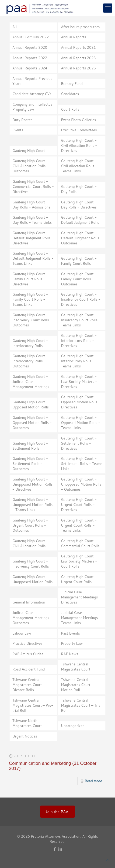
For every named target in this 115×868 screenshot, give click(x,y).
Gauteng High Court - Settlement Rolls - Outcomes (30, 464)
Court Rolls (70, 109)
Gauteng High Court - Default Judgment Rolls (80, 220)
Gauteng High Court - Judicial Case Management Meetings (31, 382)
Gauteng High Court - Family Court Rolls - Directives (30, 279)
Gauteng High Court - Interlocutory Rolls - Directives (79, 341)
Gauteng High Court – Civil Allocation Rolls (30, 543)
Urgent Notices (25, 736)
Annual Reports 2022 (30, 58)
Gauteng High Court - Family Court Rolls (79, 261)
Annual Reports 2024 (30, 68)
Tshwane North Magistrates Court (27, 723)
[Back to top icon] (108, 860)
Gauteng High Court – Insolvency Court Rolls (31, 564)
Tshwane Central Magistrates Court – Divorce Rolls (29, 685)
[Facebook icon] (55, 849)
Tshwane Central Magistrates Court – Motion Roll (77, 685)
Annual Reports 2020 (30, 47)
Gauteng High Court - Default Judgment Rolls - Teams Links (33, 258)
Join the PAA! (58, 812)
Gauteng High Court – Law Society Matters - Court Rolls (79, 561)
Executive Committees (79, 130)
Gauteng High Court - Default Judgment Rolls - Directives (33, 238)
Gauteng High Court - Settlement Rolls (30, 446)
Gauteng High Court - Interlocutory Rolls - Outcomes (30, 361)
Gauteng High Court (29, 151)
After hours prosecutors (80, 27)
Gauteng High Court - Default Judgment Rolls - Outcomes (81, 238)
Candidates (70, 94)
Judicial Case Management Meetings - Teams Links (81, 618)
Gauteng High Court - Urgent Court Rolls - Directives (79, 505)
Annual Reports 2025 (78, 68)
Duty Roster (22, 120)
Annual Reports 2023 (78, 58)
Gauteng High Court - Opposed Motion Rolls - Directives (81, 402)
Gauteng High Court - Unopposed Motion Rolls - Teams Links (32, 505)
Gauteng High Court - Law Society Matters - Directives (79, 382)
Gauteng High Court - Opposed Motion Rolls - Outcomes (32, 423)
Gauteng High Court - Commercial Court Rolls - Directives (33, 187)
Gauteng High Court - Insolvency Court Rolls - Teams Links (81, 320)
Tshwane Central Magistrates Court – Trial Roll (81, 705)
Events (18, 130)
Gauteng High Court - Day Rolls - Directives (79, 205)
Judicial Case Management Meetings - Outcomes (32, 618)
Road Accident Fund (29, 669)
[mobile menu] (108, 8)
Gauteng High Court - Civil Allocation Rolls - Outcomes (31, 166)
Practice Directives (27, 643)
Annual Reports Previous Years (32, 81)
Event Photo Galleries (78, 120)
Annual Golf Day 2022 (31, 37)
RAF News (69, 654)
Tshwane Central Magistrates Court (76, 667)
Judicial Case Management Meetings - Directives (81, 597)
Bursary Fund (72, 84)
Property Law (72, 643)
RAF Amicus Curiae (28, 654)
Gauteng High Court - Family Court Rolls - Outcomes (79, 279)
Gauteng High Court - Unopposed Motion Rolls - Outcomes (81, 484)
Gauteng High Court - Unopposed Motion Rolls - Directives (32, 484)
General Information (29, 602)
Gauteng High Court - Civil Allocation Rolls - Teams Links (79, 166)
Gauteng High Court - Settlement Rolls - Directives (79, 443)
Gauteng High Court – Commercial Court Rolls (80, 543)
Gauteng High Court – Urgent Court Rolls (79, 579)
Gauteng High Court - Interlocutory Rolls (30, 343)
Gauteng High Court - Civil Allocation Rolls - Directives (79, 146)
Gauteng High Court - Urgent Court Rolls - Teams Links (79, 525)
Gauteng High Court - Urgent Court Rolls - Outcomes (30, 525)
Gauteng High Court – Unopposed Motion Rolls (32, 579)
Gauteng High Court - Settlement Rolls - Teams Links (82, 464)
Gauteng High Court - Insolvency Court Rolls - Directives (81, 299)
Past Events (70, 633)
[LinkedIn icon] (60, 849)
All (15, 27)
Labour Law (22, 633)
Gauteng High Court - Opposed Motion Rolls (31, 405)
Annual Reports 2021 (78, 47)
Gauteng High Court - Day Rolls (79, 189)
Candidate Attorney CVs (32, 94)
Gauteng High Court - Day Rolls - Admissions (31, 205)
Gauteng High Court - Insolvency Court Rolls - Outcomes (32, 320)
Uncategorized (73, 726)
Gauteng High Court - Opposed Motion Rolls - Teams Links (81, 423)
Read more (93, 781)
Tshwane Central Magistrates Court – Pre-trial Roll (33, 705)
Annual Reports (73, 37)
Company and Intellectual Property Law (33, 107)
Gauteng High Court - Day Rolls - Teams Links (32, 220)
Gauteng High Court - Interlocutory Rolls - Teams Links (79, 361)
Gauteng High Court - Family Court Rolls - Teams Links (30, 299)
